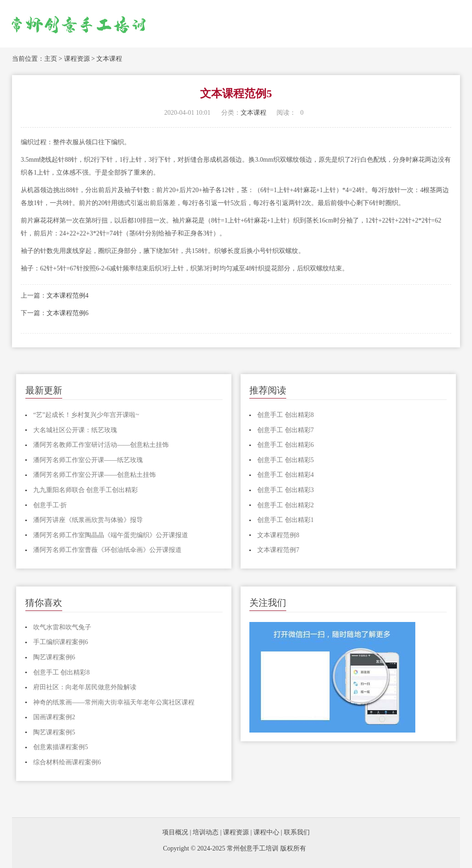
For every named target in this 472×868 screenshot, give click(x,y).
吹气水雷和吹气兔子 (62, 627)
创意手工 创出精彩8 (286, 415)
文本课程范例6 (68, 313)
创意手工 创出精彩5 (286, 460)
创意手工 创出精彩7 (286, 430)
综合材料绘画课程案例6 (67, 762)
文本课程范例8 (278, 535)
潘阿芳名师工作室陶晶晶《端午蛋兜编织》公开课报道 (111, 535)
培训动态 (206, 832)
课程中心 (266, 832)
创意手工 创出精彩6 (286, 445)
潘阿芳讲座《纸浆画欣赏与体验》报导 (88, 520)
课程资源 (77, 59)
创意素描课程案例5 (61, 747)
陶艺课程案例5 (54, 732)
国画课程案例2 (54, 717)
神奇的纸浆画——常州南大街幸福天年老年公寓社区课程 (114, 702)
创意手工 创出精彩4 (286, 475)
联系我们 (297, 832)
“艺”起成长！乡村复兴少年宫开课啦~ (86, 415)
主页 (51, 59)
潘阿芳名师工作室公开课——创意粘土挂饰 (94, 475)
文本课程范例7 (278, 550)
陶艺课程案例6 (54, 657)
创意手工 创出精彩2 (286, 505)
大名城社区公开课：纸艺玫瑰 (75, 430)
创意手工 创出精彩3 (286, 490)
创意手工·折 (50, 505)
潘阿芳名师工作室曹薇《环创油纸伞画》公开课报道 (107, 550)
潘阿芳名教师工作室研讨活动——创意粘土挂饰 (101, 445)
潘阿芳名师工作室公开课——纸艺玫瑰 (88, 460)
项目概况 (175, 832)
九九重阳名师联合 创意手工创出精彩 (86, 490)
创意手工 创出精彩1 (286, 520)
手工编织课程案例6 (61, 642)
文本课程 (109, 59)
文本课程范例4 (68, 296)
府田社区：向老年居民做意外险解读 (85, 687)
